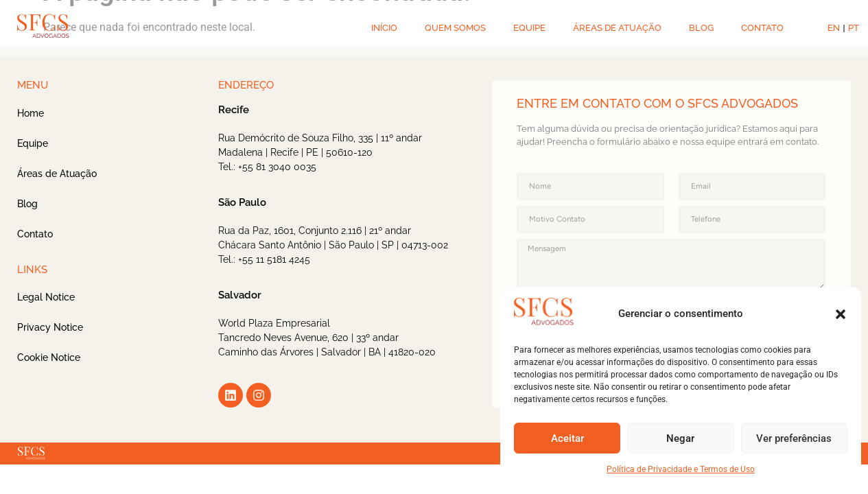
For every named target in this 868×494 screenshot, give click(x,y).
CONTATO (762, 28)
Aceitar (567, 438)
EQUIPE (529, 28)
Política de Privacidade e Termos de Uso (681, 469)
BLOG (701, 28)
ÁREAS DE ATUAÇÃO (617, 28)
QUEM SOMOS (455, 28)
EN (834, 28)
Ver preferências (794, 438)
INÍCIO (384, 28)
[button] (841, 314)
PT (854, 28)
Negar (680, 438)
